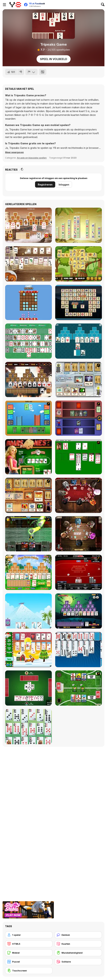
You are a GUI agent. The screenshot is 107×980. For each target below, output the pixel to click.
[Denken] (78, 935)
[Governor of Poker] (79, 495)
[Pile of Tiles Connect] (79, 225)
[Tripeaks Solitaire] (79, 341)
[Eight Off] (79, 650)
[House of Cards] (28, 611)
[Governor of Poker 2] (79, 534)
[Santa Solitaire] (28, 650)
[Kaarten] (78, 944)
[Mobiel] (29, 953)
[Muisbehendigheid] (78, 953)
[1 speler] (29, 935)
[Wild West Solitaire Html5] (28, 264)
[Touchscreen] (29, 971)
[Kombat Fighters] (28, 534)
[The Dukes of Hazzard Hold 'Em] (28, 457)
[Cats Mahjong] (79, 264)
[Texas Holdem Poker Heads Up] (79, 572)
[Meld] (31, 72)
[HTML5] (29, 944)
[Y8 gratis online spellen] (15, 5)
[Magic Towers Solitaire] (28, 572)
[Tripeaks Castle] (28, 225)
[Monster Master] (79, 418)
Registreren (45, 185)
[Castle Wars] (28, 418)
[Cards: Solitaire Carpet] (28, 341)
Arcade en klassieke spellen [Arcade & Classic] (32, 158)
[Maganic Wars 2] (28, 495)
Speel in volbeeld (54, 59)
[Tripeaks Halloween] (79, 611)
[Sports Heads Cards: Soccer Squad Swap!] (79, 688)
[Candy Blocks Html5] (28, 302)
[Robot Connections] (79, 302)
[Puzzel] (29, 962)
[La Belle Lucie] (28, 727)
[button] (14, 152)
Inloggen (64, 185)
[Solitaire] (79, 457)
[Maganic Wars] (79, 379)
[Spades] (28, 688)
